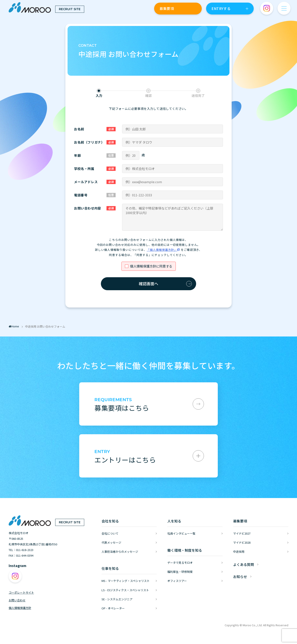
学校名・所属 (84, 169)
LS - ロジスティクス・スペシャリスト (125, 590)
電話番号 (81, 195)
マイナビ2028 (242, 542)
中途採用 (239, 552)
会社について (110, 533)
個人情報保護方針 (20, 608)
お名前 (79, 129)
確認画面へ (148, 284)
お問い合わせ (17, 600)
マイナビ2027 (242, 533)
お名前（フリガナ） (89, 142)
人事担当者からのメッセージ (120, 552)
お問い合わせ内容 (88, 208)
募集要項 (167, 8)
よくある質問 (244, 564)
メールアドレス (86, 182)
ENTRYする (221, 8)
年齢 (77, 155)
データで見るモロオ (180, 563)
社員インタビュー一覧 (181, 533)
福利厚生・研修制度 (180, 572)
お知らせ (240, 577)
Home (14, 326)
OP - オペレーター (113, 608)
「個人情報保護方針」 (162, 250)
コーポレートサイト (21, 592)
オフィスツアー (177, 581)
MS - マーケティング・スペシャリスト (126, 581)
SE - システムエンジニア (117, 599)
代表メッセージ (111, 542)
